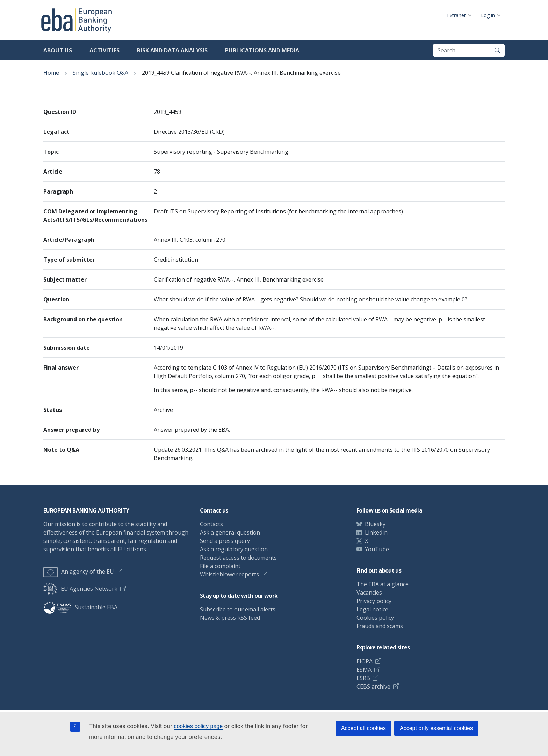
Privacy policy (374, 601)
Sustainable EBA (80, 607)
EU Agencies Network (80, 589)
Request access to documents (238, 558)
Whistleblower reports (229, 574)
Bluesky (375, 524)
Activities (104, 50)
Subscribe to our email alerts (238, 609)
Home (51, 73)
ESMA (364, 670)
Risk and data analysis (172, 50)
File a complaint (220, 566)
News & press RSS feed (230, 618)
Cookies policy (375, 618)
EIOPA (365, 661)
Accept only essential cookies (436, 728)
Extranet (456, 15)
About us (58, 50)
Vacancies (369, 593)
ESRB (363, 678)
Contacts (211, 524)
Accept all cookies (363, 728)
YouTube (377, 549)
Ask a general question (230, 532)
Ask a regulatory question (234, 549)
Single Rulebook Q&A (100, 73)
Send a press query (225, 541)
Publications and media (262, 50)
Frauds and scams (380, 626)
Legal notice (372, 609)
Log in (488, 15)
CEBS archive (373, 686)
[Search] (497, 50)
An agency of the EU (79, 572)
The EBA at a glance (383, 584)
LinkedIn (376, 532)
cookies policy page (198, 726)
